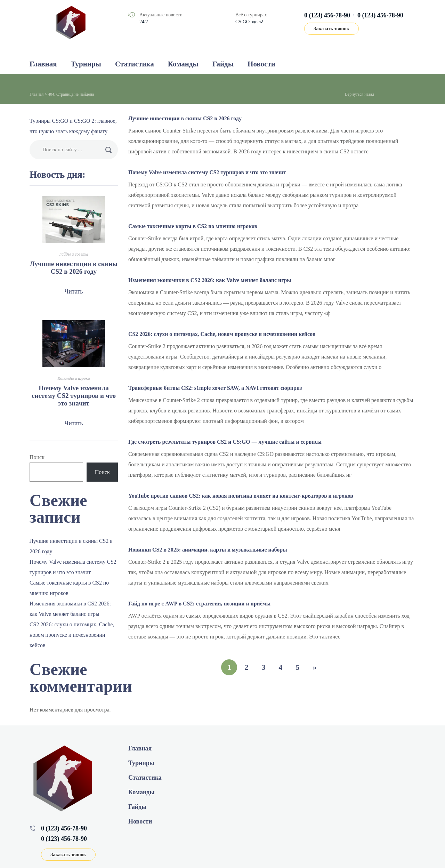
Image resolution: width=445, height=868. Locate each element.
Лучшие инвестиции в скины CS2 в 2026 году (185, 118)
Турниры (86, 64)
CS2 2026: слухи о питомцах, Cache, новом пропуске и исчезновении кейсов (222, 334)
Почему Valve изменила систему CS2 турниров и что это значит (208, 172)
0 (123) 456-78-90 (327, 15)
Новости (261, 64)
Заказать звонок (331, 29)
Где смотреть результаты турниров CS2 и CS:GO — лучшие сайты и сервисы (226, 442)
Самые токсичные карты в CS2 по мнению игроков (193, 226)
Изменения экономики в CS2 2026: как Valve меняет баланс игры (210, 280)
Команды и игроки (74, 378)
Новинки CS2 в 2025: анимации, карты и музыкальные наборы (208, 550)
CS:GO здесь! (249, 22)
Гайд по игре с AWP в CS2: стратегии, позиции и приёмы (200, 604)
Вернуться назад (359, 94)
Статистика (135, 64)
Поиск (37, 457)
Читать (74, 291)
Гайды (223, 64)
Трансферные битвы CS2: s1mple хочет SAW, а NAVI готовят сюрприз (216, 388)
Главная (43, 64)
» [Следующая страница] (315, 667)
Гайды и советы (74, 254)
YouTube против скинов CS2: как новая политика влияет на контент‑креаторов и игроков (241, 496)
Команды (183, 64)
